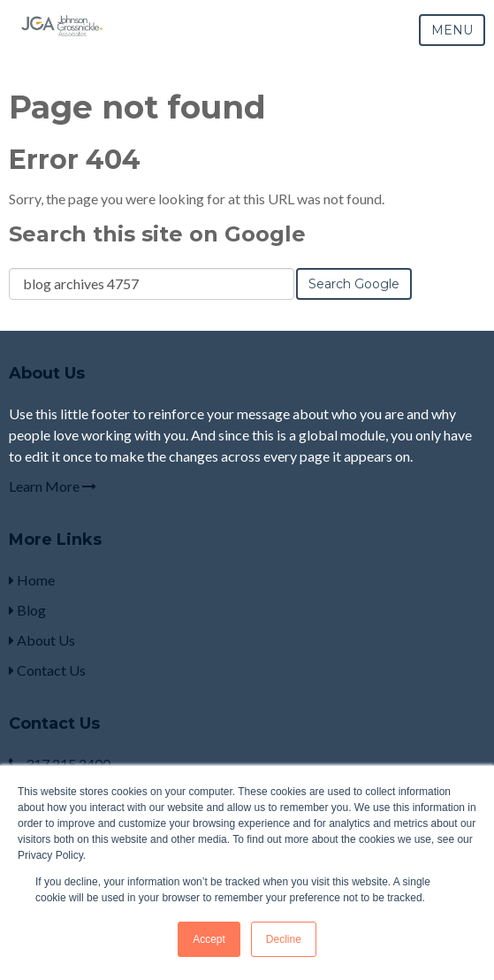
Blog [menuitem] (27, 610)
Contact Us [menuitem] (47, 670)
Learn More (53, 486)
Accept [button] (209, 939)
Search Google (354, 284)
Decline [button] (284, 939)
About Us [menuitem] (42, 640)
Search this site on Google (157, 234)
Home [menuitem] (32, 580)
